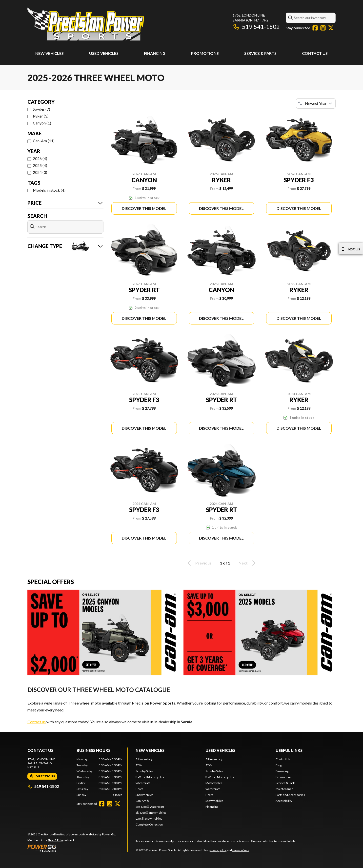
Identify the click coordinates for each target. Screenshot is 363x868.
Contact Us (315, 53)
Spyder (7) (41, 109)
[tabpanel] (100, 777)
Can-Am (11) (44, 141)
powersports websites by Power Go (92, 834)
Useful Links (289, 750)
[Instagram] (323, 28)
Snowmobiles (144, 795)
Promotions (205, 53)
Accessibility (284, 801)
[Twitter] (331, 28)
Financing (155, 53)
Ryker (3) (41, 116)
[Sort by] (316, 103)
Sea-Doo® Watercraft (150, 807)
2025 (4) (40, 165)
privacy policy (218, 850)
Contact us (37, 722)
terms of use (241, 850)
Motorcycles (214, 783)
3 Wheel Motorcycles (150, 777)
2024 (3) (40, 172)
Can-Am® (142, 801)
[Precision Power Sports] (86, 24)
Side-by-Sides (144, 771)
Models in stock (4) (49, 190)
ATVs (139, 765)
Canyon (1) (42, 123)
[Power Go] (72, 848)
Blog (279, 765)
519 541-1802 (256, 27)
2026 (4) (40, 158)
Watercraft (143, 783)
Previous (199, 563)
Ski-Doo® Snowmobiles (151, 813)
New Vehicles (50, 53)
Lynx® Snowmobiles (149, 818)
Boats (139, 789)
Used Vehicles (104, 53)
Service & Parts (260, 53)
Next (248, 563)
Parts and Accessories (290, 795)
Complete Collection (149, 824)
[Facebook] (315, 28)
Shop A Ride (55, 840)
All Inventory (144, 759)
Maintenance (284, 789)
